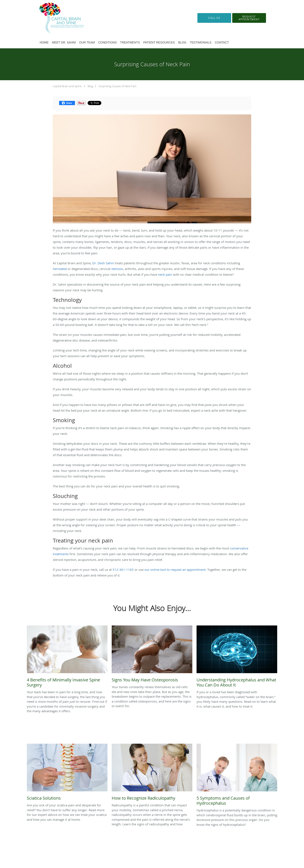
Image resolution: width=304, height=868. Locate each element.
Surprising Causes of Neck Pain (118, 86)
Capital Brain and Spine (67, 86)
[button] (249, 18)
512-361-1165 (123, 570)
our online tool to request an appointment (175, 570)
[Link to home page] (55, 18)
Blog (90, 86)
